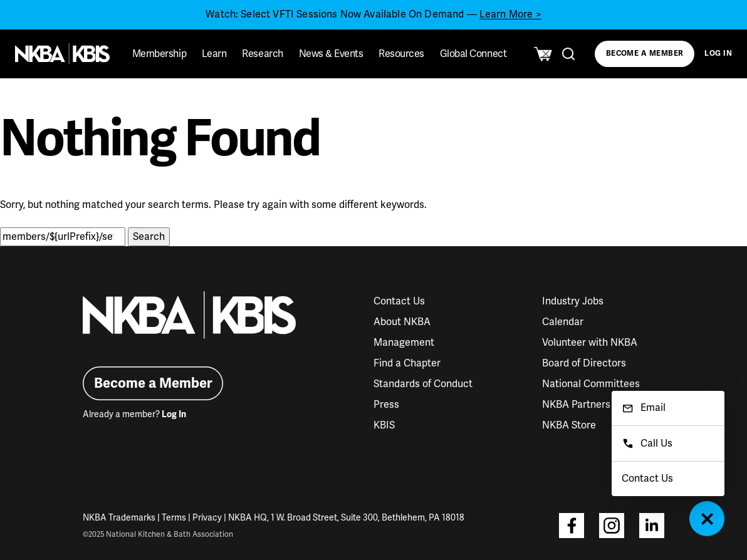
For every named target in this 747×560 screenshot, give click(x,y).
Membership (159, 54)
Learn (214, 54)
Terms (174, 518)
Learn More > (510, 14)
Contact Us (399, 301)
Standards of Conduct (423, 384)
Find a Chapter (407, 363)
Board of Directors (584, 363)
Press (386, 405)
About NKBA (402, 322)
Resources (401, 54)
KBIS (384, 425)
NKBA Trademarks (119, 518)
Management (404, 343)
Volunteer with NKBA (590, 343)
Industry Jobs (573, 301)
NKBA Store (569, 425)
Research (262, 54)
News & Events (331, 54)
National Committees (591, 384)
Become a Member (645, 54)
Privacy (207, 518)
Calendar (563, 322)
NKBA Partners (576, 405)
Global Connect (473, 54)
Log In (718, 54)
